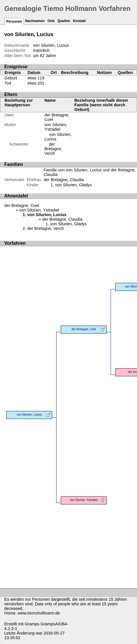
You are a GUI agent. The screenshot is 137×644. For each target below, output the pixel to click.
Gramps (32, 624)
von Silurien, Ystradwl (56, 127)
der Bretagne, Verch (53, 149)
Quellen (64, 21)
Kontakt (79, 21)
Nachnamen (35, 21)
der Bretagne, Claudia (64, 180)
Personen (14, 21)
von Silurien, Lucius (29, 415)
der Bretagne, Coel (22, 205)
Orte (51, 21)
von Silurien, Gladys (73, 185)
